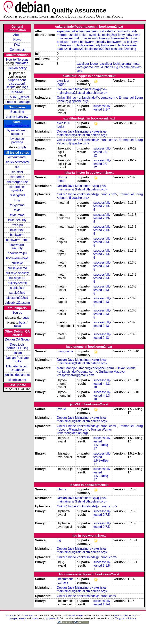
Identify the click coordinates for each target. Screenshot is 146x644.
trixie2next (17, 230)
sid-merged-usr (17, 182)
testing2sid (17, 195)
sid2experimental (17, 162)
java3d (98, 67)
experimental (17, 157)
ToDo (17, 326)
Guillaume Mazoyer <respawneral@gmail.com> (91, 373)
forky (17, 200)
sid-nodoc (17, 177)
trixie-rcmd (17, 215)
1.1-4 (106, 604)
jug (116, 67)
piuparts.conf (17, 80)
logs (25, 87)
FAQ (17, 45)
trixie (17, 210)
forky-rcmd (17, 205)
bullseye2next (17, 283)
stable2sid (17, 288)
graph (22, 147)
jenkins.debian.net (17, 375)
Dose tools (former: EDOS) (17, 346)
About (17, 35)
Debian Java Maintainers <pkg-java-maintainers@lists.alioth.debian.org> (82, 91)
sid (17, 167)
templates (21, 63)
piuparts (9, 615)
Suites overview (17, 117)
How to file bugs (17, 60)
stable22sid (17, 293)
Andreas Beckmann (125, 615)
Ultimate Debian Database (17, 368)
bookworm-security (17, 246)
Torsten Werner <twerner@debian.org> (84, 431)
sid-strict (17, 172)
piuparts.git (52, 618)
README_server (17, 97)
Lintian (17, 353)
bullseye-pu (17, 278)
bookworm (17, 235)
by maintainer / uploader (17, 132)
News (17, 40)
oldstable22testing (17, 303)
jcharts (108, 67)
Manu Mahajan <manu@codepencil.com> (86, 368)
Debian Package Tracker (17, 360)
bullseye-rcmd (17, 268)
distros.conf (17, 84)
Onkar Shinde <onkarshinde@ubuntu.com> (87, 98)
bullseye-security (17, 273)
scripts (11, 87)
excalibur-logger (88, 64)
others (35, 618)
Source (17, 313)
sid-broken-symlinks (17, 189)
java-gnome (85, 67)
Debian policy (17, 68)
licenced (29, 615)
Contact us (17, 50)
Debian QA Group (17, 339)
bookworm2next (17, 126)
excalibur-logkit (110, 64)
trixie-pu (17, 225)
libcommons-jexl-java (66, 581)
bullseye (17, 263)
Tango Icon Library (126, 618)
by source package (17, 140)
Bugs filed (17, 112)
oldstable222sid (17, 298)
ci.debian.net (17, 380)
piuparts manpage (17, 102)
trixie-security (17, 220)
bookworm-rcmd (17, 240)
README (17, 92)
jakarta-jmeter (131, 64)
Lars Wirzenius (75, 615)
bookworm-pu (17, 253)
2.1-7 (106, 109)
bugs (26, 318)
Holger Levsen (18, 618)
